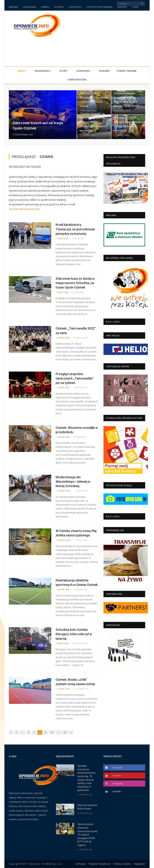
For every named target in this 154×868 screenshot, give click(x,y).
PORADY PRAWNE (127, 71)
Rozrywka (83, 71)
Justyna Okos (63, 338)
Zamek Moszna (77, 80)
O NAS (135, 7)
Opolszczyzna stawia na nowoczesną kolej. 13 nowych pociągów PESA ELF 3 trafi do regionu (88, 835)
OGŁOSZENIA (30, 7)
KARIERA (45, 7)
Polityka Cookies (122, 864)
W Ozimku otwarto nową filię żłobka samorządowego (76, 533)
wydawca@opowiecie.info (24, 209)
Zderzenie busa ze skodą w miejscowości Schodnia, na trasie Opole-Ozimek (75, 283)
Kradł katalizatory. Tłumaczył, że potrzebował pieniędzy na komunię (75, 229)
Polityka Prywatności (100, 864)
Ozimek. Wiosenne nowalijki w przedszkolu (77, 430)
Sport (63, 71)
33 (65, 732)
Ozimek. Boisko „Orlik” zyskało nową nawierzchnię (75, 682)
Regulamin (140, 864)
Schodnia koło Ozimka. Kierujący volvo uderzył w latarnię (74, 634)
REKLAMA (13, 7)
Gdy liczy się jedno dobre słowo (87, 807)
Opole (18, 114)
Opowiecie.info (64, 491)
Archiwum (81, 864)
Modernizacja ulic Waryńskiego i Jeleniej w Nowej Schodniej (73, 482)
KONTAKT (122, 7)
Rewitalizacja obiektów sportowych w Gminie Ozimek (77, 582)
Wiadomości (42, 71)
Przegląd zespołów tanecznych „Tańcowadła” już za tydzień (75, 378)
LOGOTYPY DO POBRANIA (99, 7)
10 (52, 732)
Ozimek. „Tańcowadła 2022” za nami (76, 331)
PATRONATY (75, 7)
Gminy (21, 71)
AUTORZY (59, 7)
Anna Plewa (63, 239)
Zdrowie (104, 71)
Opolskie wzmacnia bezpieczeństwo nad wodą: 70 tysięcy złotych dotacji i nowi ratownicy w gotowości (87, 778)
